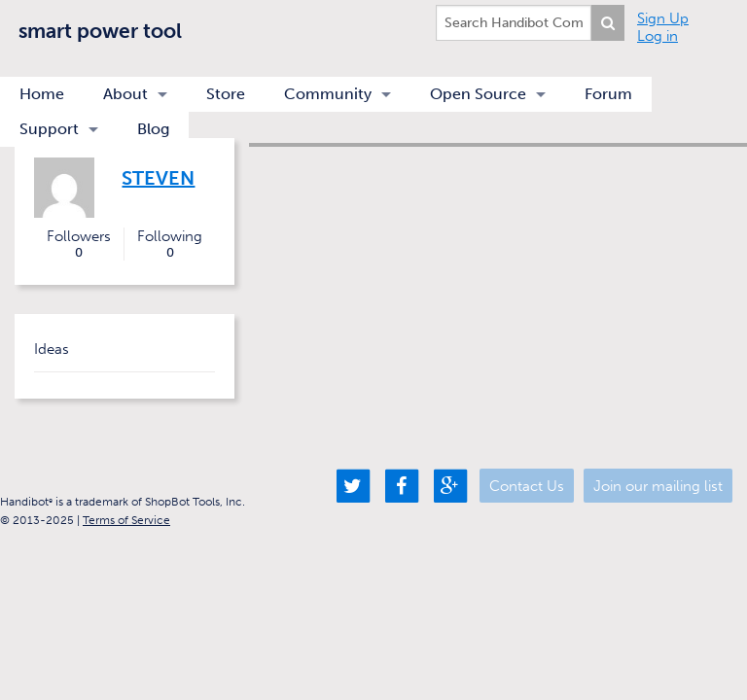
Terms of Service (126, 520)
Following (170, 244)
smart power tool (100, 31)
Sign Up (663, 18)
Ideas (52, 349)
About (125, 94)
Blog (153, 129)
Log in (658, 36)
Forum (608, 94)
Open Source (478, 94)
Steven (158, 178)
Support (49, 129)
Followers (79, 244)
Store (226, 94)
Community (328, 94)
